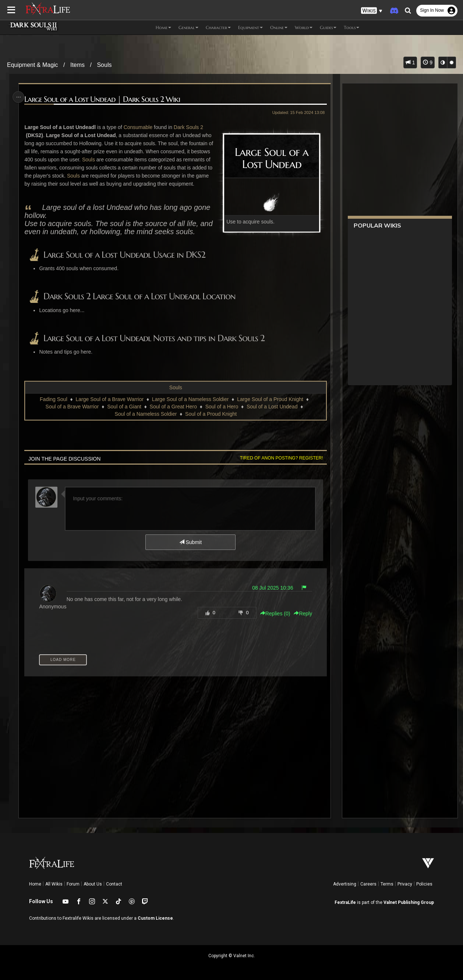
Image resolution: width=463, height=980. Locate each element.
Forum (73, 884)
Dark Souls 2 (190, 127)
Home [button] (163, 27)
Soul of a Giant (124, 415)
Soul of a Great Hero (173, 415)
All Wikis (54, 884)
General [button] (188, 27)
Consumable (139, 127)
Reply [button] (301, 647)
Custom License (155, 918)
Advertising (345, 884)
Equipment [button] (250, 27)
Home (35, 884)
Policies (424, 884)
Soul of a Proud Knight (211, 422)
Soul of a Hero (222, 415)
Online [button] (279, 27)
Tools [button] (351, 27)
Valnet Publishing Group (409, 902)
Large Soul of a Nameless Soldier (190, 407)
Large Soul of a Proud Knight (270, 407)
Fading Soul (53, 407)
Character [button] (218, 27)
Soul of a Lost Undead (272, 415)
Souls (104, 65)
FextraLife (345, 902)
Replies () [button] (273, 647)
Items (77, 65)
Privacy (405, 884)
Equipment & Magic (33, 65)
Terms (387, 884)
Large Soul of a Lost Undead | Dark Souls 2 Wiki (104, 99)
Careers (368, 884)
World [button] (304, 27)
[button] (372, 11)
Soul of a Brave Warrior (72, 415)
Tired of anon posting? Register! (280, 466)
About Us (93, 884)
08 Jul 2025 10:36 (271, 622)
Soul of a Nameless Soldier (146, 422)
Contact (114, 884)
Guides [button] (328, 27)
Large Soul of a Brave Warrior (109, 407)
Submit (190, 550)
